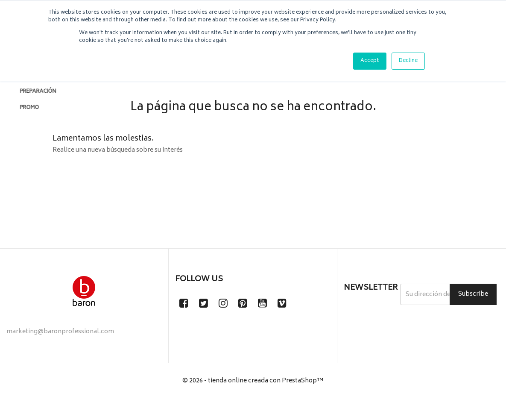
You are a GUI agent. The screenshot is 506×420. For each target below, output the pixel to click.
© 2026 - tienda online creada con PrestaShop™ (253, 402)
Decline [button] (408, 61)
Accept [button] (370, 61)
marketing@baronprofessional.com (60, 353)
